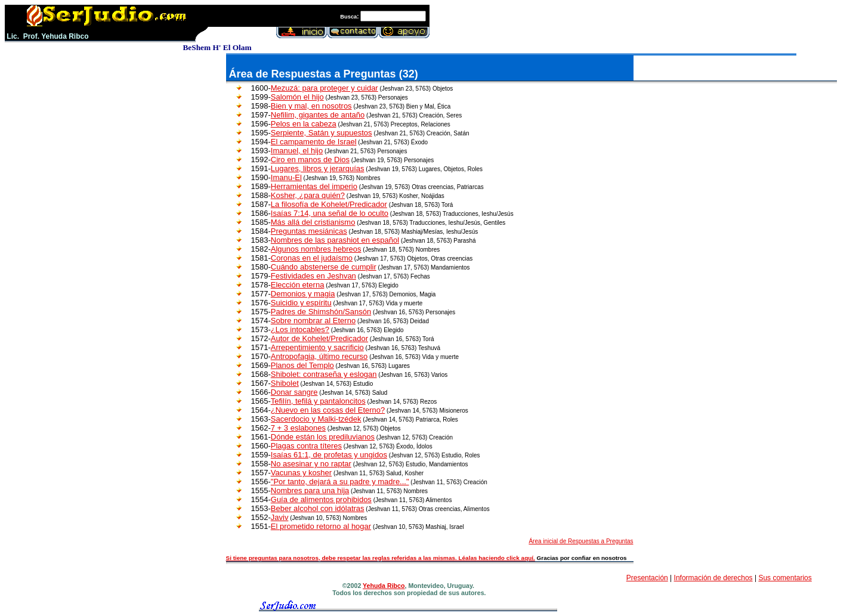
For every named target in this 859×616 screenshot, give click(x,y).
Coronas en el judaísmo (312, 258)
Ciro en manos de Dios (310, 160)
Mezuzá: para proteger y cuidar (325, 88)
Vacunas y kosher (301, 473)
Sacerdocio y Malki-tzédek (316, 419)
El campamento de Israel (314, 142)
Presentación (647, 578)
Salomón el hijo (297, 97)
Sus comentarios (785, 578)
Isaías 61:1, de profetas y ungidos (329, 455)
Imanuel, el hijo (297, 151)
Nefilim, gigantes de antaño (318, 115)
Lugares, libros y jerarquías (318, 168)
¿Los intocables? (300, 329)
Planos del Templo (302, 365)
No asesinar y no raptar (311, 464)
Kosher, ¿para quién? (308, 195)
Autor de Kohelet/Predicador (319, 338)
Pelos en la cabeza (304, 124)
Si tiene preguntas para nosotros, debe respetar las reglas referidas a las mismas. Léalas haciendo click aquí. (381, 558)
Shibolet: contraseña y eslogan (324, 374)
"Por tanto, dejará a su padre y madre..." (340, 482)
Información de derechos (713, 578)
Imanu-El (286, 177)
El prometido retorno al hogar (321, 526)
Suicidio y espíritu (301, 303)
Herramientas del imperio (314, 186)
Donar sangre (294, 392)
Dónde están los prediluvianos (323, 437)
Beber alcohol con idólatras (318, 508)
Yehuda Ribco (384, 586)
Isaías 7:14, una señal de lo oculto (330, 213)
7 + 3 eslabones (298, 428)
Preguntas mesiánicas (309, 231)
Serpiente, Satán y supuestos (322, 133)
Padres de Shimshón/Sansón (321, 312)
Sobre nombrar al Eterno (313, 321)
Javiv (280, 517)
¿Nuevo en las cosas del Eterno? (328, 410)
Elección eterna (298, 285)
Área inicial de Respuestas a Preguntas (581, 541)
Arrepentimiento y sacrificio (317, 347)
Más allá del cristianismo (313, 222)
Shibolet (285, 383)
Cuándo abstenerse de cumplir (324, 267)
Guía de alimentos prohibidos (321, 499)
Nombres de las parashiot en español (335, 240)
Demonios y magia (303, 294)
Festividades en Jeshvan (313, 276)
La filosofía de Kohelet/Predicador (329, 204)
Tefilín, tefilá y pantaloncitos (318, 401)
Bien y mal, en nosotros (311, 106)
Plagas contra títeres (306, 446)
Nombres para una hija (310, 490)
